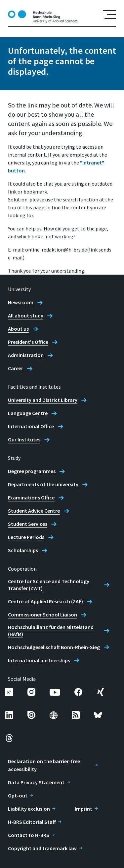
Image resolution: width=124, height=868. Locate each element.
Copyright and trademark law (42, 848)
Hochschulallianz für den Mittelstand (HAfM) (51, 630)
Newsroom (21, 302)
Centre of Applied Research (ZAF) (45, 601)
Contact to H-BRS (29, 835)
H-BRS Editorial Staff (32, 822)
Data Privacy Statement (36, 782)
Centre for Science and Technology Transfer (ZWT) (49, 585)
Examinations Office (31, 497)
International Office (31, 426)
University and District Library (43, 400)
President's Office (28, 342)
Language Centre (28, 413)
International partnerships (39, 660)
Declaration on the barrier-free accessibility (44, 765)
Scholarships (23, 550)
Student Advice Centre (34, 511)
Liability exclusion (29, 809)
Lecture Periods (26, 537)
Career (16, 368)
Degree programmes (32, 471)
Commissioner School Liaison (42, 614)
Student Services (28, 524)
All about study (26, 315)
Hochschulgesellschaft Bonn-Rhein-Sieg (54, 647)
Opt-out (18, 795)
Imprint (83, 809)
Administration (26, 355)
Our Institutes (24, 439)
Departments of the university (43, 484)
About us (18, 329)
